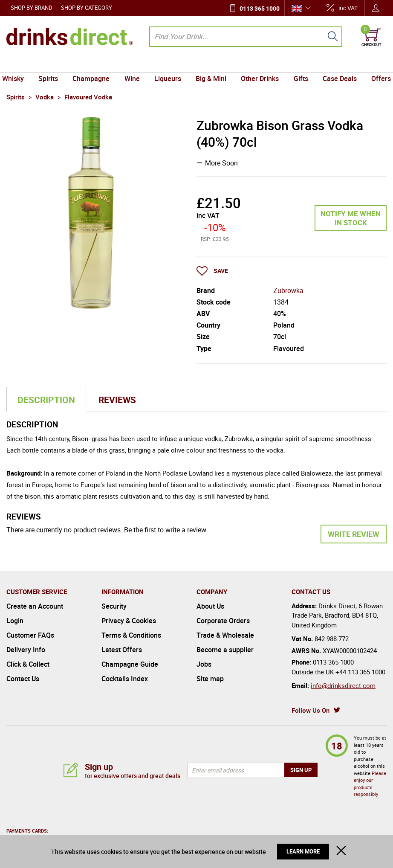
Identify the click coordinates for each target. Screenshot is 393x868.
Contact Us (23, 679)
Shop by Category (87, 8)
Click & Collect (28, 664)
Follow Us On (311, 710)
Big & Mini (210, 64)
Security (114, 606)
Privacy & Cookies (129, 621)
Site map (210, 679)
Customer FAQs (30, 635)
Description (46, 400)
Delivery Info (26, 650)
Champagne (95, 64)
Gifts (297, 64)
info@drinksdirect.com (343, 685)
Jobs (204, 664)
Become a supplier (225, 650)
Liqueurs (169, 64)
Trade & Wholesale (225, 635)
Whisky (19, 64)
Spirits (53, 64)
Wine (134, 64)
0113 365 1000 (260, 8)
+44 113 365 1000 (360, 672)
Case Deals (335, 64)
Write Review (354, 534)
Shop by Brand (32, 8)
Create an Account (35, 606)
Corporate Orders (223, 621)
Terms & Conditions (131, 635)
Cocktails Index (125, 679)
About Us (210, 606)
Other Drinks (258, 64)
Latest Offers (122, 650)
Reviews (117, 400)
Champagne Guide (130, 664)
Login (15, 621)
